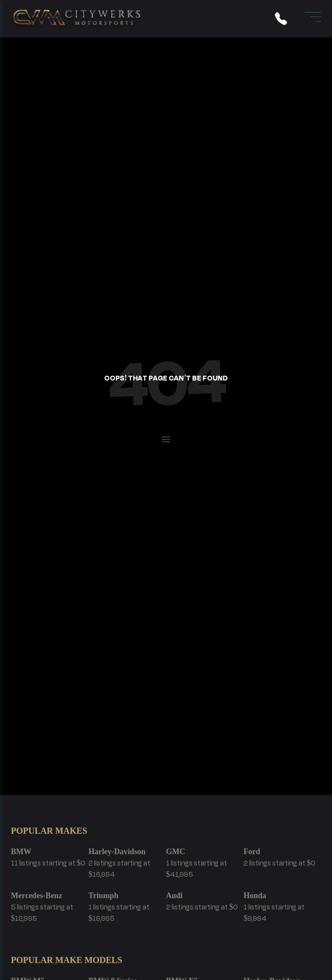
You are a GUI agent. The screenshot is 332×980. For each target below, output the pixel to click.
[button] (166, 439)
